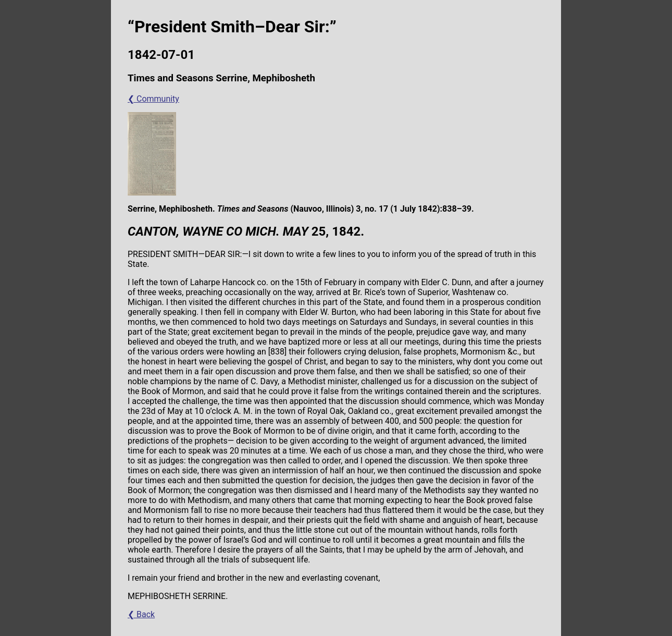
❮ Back (141, 614)
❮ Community (153, 99)
